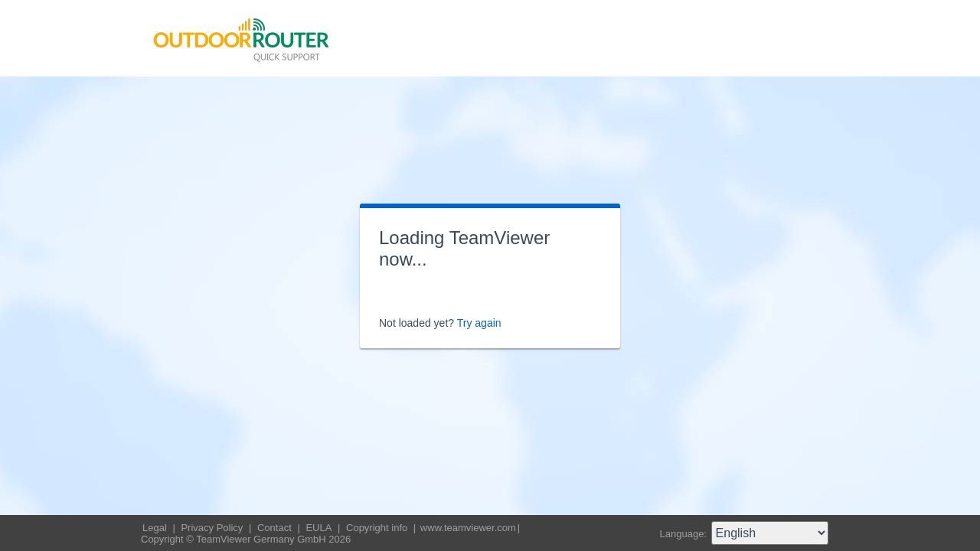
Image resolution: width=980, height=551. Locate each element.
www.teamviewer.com (468, 528)
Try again (479, 323)
